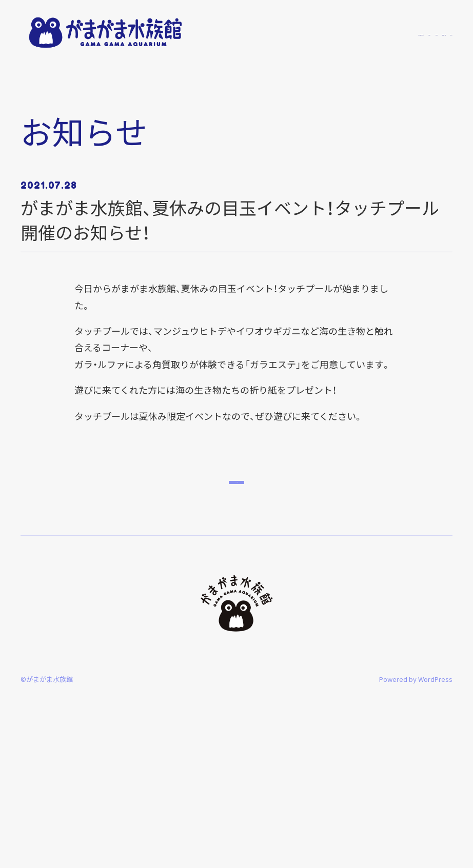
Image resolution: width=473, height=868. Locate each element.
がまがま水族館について (274, 33)
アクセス (439, 33)
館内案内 (360, 33)
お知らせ (328, 33)
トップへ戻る (237, 616)
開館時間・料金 (400, 33)
